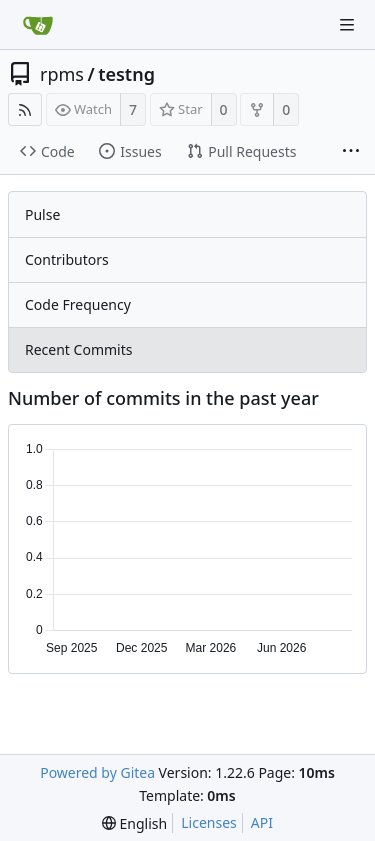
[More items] (351, 152)
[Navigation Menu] (347, 25)
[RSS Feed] (25, 109)
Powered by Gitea (97, 772)
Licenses (209, 822)
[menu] (134, 823)
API (262, 822)
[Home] (38, 25)
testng (126, 74)
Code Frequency (78, 304)
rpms (62, 74)
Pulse (42, 214)
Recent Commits (78, 349)
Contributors (67, 259)
